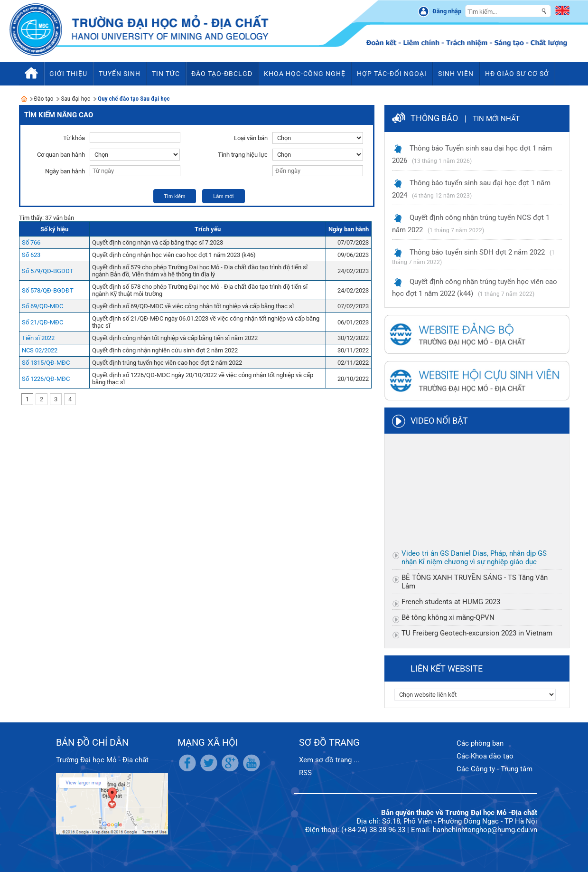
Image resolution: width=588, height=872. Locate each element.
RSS (305, 773)
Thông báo (434, 118)
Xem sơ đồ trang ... (329, 760)
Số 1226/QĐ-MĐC (46, 379)
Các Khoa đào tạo (485, 756)
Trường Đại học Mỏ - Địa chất (102, 760)
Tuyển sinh (120, 74)
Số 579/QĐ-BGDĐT (48, 271)
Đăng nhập (447, 11)
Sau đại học (75, 99)
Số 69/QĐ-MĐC (42, 306)
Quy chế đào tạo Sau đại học (134, 99)
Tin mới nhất (496, 119)
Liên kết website (447, 668)
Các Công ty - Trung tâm (495, 769)
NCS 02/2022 (40, 350)
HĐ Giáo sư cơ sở (517, 74)
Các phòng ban (480, 743)
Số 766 (31, 242)
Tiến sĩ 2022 (38, 338)
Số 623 (31, 255)
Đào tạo (44, 99)
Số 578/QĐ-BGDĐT (48, 290)
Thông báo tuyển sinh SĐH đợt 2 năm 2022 (477, 252)
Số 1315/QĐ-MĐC (46, 363)
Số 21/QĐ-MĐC (42, 322)
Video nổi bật (439, 421)
